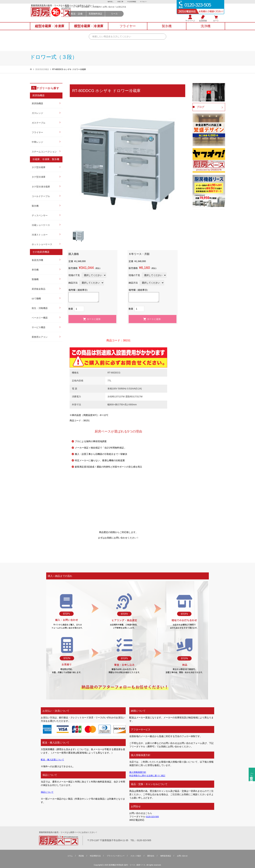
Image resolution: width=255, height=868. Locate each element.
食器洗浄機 (37, 260)
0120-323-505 (153, 817)
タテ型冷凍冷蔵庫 (41, 187)
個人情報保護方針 (138, 772)
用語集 (78, 856)
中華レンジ (37, 142)
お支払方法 (150, 11)
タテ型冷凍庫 (39, 177)
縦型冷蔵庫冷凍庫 (50, 29)
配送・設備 (105, 18)
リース (143, 18)
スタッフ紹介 (136, 856)
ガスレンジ (37, 113)
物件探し (110, 2)
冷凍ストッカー (40, 235)
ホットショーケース (42, 244)
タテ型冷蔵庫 (39, 167)
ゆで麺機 (36, 299)
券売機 (35, 270)
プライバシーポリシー (115, 856)
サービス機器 (39, 327)
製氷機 (35, 206)
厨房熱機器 (37, 103)
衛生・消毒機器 (40, 308)
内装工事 (120, 2)
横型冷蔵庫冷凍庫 (89, 29)
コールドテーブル (41, 196)
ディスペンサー (40, 215)
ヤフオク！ (144, 2)
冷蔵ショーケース (41, 225)
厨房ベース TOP (101, 11)
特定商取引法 (93, 856)
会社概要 (114, 11)
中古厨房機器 (132, 2)
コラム (67, 856)
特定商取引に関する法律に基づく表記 (149, 776)
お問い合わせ (137, 11)
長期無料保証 (124, 18)
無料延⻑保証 (168, 856)
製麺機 (35, 279)
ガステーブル (39, 123)
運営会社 (152, 856)
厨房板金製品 (39, 289)
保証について (48, 792)
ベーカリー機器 (40, 318)
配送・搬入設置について (53, 760)
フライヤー (37, 132)
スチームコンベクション (44, 152)
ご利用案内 (124, 11)
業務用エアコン (40, 337)
